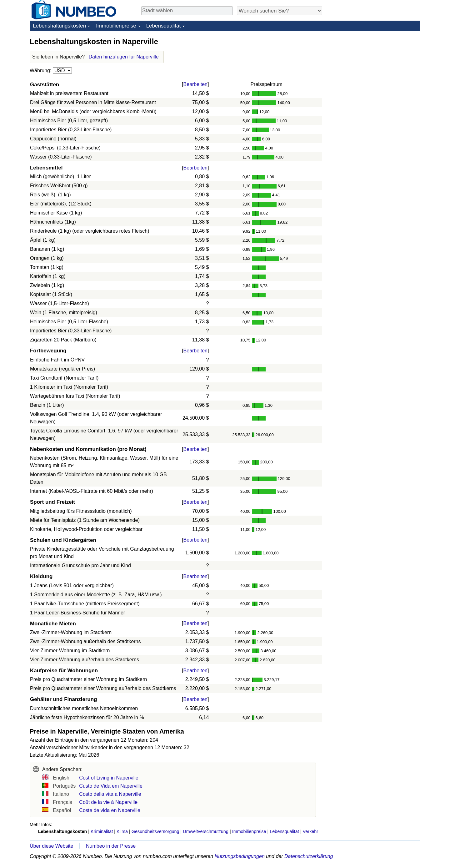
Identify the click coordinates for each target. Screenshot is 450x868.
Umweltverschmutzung (206, 831)
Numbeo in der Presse (111, 846)
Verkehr (311, 831)
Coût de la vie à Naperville (108, 802)
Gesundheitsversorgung (155, 831)
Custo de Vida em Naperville (111, 786)
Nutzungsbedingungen (240, 856)
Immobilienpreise (116, 26)
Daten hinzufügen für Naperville (124, 57)
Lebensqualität (164, 26)
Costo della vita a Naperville (110, 794)
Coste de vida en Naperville (110, 810)
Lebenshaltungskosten (59, 26)
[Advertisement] (373, 76)
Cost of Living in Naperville (109, 778)
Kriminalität (102, 831)
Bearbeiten (195, 84)
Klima (122, 831)
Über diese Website (51, 846)
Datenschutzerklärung (309, 856)
